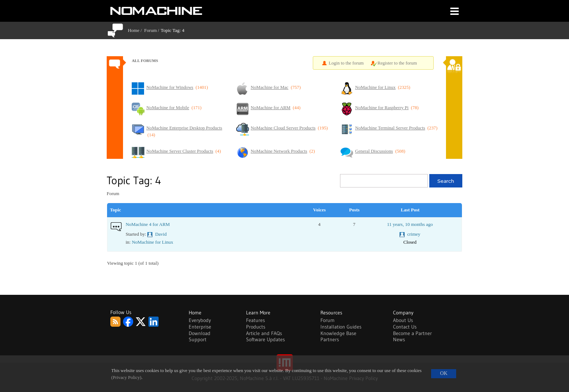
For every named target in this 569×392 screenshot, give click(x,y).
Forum (150, 30)
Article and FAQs (264, 333)
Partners (330, 339)
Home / (136, 30)
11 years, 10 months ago (410, 224)
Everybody (200, 320)
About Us (403, 320)
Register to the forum (397, 63)
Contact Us (405, 327)
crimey (414, 234)
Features (255, 320)
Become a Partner (412, 333)
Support (198, 339)
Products (256, 327)
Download (200, 333)
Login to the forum (346, 63)
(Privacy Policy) (126, 377)
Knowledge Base (338, 333)
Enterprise (200, 327)
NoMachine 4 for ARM (148, 224)
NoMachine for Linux (152, 242)
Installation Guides (341, 327)
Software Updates (265, 339)
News (399, 339)
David (161, 234)
